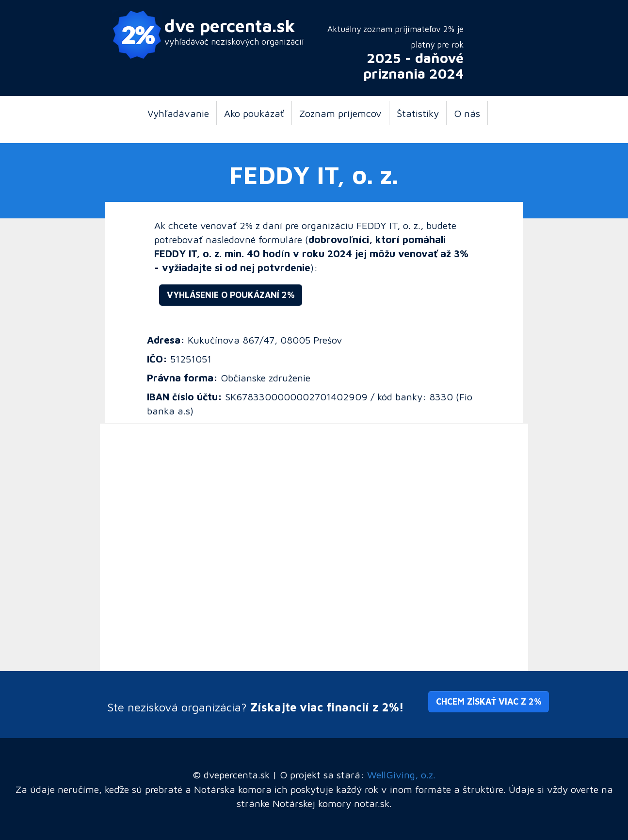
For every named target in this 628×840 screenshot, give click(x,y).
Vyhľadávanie (178, 113)
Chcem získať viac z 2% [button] (489, 701)
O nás (467, 113)
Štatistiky (418, 113)
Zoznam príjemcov (340, 113)
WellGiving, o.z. (401, 774)
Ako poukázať (254, 113)
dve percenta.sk (230, 25)
